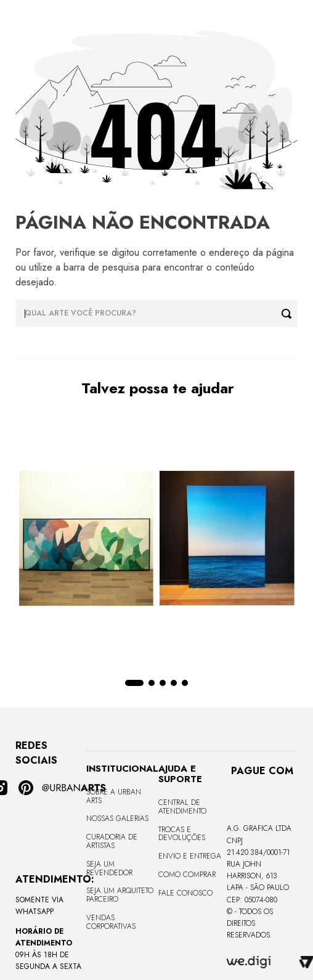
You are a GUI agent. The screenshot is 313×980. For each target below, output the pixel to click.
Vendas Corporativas (111, 922)
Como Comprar (187, 875)
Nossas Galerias (117, 819)
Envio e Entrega (190, 856)
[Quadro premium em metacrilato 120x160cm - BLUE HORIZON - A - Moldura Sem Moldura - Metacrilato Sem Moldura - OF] (227, 539)
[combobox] (156, 313)
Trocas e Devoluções (182, 834)
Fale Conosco (185, 893)
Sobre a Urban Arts (114, 796)
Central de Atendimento (182, 807)
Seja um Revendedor (109, 868)
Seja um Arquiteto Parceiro (120, 895)
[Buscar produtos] (290, 313)
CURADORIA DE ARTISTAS (112, 841)
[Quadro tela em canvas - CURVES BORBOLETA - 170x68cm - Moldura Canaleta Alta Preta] (86, 539)
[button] (134, 683)
